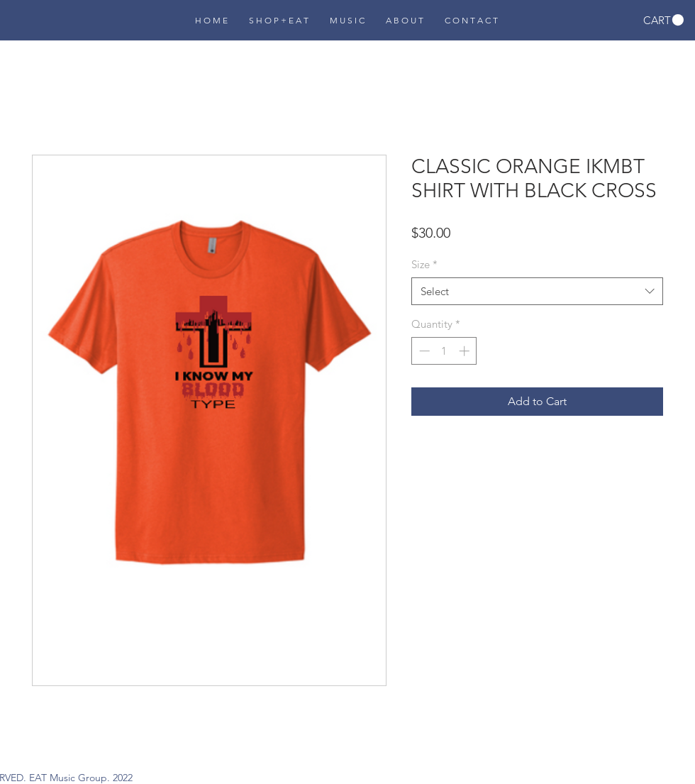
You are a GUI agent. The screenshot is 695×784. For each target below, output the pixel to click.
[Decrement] (423, 351)
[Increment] (466, 351)
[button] (663, 20)
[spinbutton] (444, 351)
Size (424, 264)
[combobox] (537, 291)
